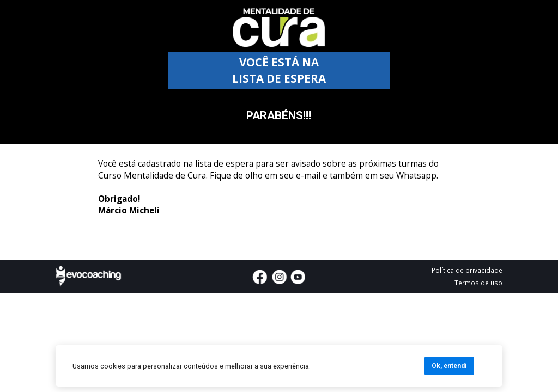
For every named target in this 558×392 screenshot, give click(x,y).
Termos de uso (478, 283)
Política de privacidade (467, 270)
